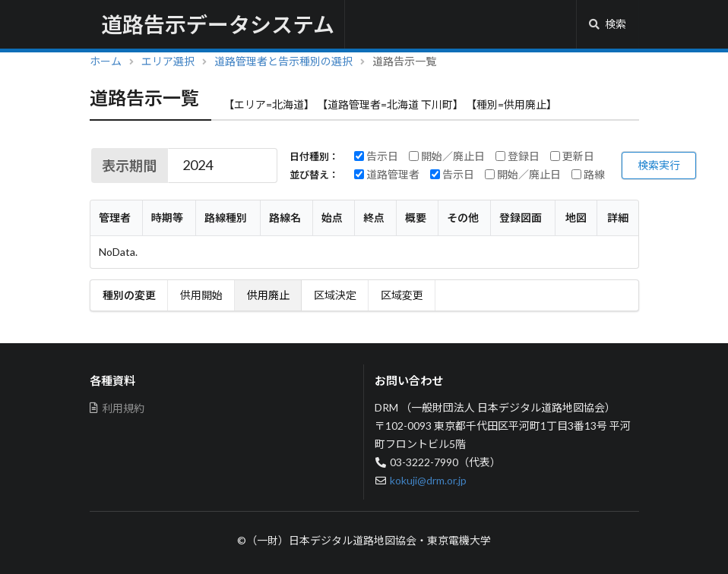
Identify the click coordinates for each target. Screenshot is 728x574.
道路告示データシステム (218, 24)
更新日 (572, 156)
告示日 (376, 156)
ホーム (106, 61)
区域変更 (402, 295)
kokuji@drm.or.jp (428, 480)
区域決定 (335, 295)
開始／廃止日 (447, 156)
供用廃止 (268, 295)
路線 (588, 175)
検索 (607, 24)
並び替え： (314, 175)
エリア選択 (168, 61)
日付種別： (314, 157)
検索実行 (659, 165)
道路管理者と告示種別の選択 (283, 61)
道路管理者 (387, 175)
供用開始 (201, 295)
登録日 (518, 156)
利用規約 (117, 408)
